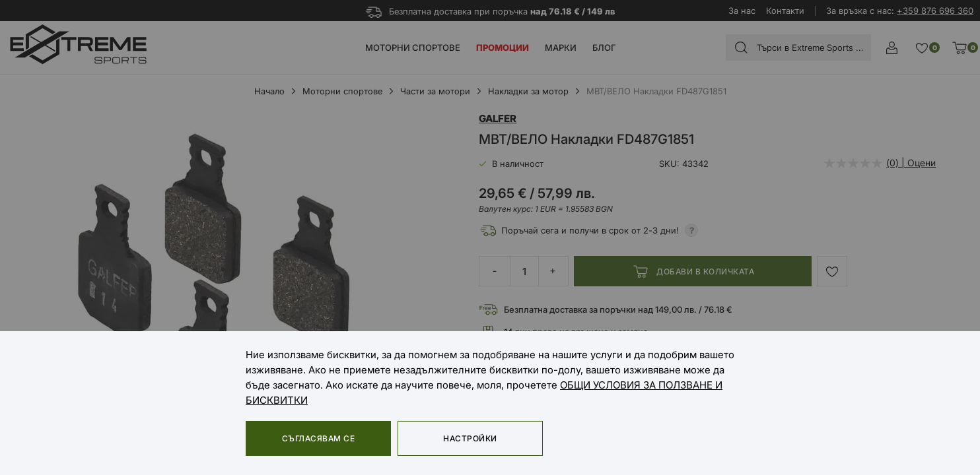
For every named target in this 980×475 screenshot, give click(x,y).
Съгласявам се (318, 438)
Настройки (470, 438)
